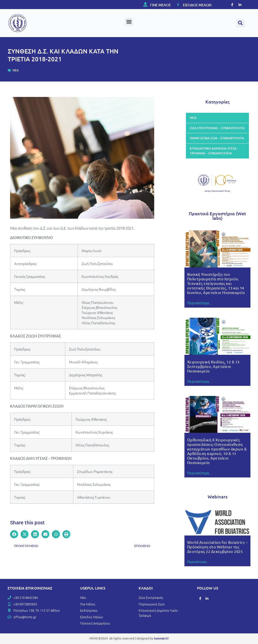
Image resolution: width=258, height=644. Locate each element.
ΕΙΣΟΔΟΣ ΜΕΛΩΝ (197, 5)
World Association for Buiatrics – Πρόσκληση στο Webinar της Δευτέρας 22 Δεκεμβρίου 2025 (217, 547)
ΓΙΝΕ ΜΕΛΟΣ (160, 5)
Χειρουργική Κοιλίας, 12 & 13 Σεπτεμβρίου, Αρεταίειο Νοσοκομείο (213, 366)
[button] (129, 22)
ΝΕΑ (16, 70)
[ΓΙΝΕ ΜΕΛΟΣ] (145, 5)
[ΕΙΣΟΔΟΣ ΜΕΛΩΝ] (178, 5)
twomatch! (161, 638)
